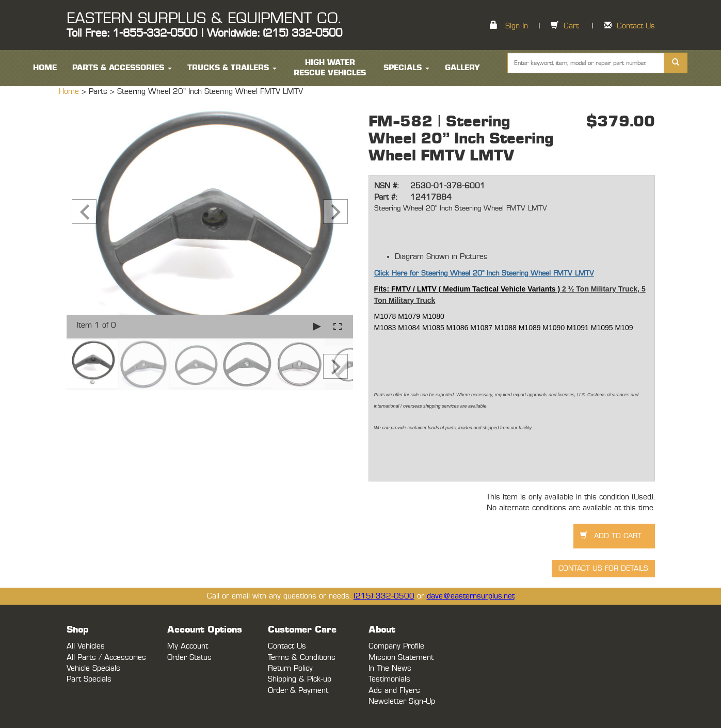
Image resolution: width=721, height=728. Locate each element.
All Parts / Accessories (106, 658)
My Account (188, 646)
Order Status (189, 658)
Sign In (517, 26)
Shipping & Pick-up (300, 679)
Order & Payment (298, 691)
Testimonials (389, 679)
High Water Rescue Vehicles (330, 68)
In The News (390, 668)
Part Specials (89, 679)
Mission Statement (401, 658)
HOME (45, 68)
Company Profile (396, 646)
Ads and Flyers (394, 691)
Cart (571, 26)
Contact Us (636, 26)
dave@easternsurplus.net (471, 596)
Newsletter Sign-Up (402, 701)
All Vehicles (86, 646)
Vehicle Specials (93, 668)
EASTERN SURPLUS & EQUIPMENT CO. (204, 19)
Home (70, 92)
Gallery (462, 68)
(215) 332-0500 (384, 596)
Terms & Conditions (302, 658)
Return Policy (290, 668)
